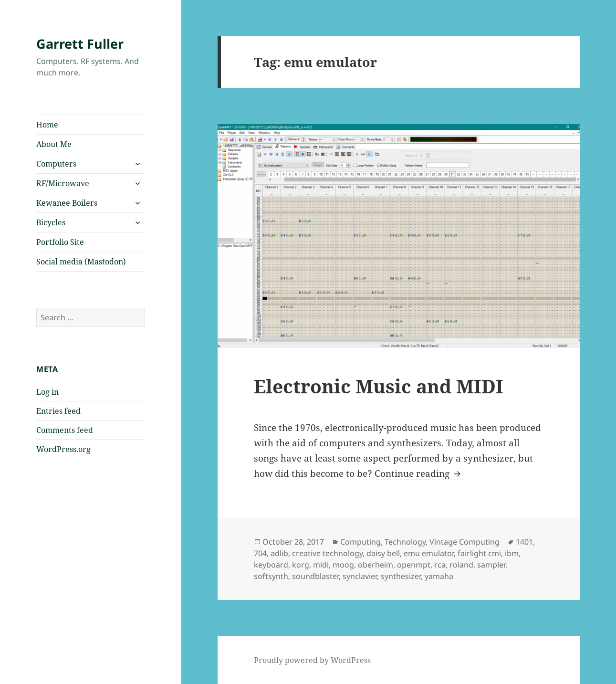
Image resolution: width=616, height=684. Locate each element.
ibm (512, 553)
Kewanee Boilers (67, 203)
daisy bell (383, 553)
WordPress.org (63, 449)
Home (47, 125)
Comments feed (65, 430)
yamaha (439, 576)
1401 (524, 542)
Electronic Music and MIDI (379, 386)
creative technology (327, 553)
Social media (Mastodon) (81, 262)
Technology (405, 542)
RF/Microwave (63, 183)
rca (440, 565)
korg (301, 565)
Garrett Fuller (80, 44)
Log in (47, 392)
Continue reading (419, 474)
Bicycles (51, 222)
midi (321, 565)
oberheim (376, 565)
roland (461, 565)
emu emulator (429, 553)
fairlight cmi (479, 553)
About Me (54, 144)
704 (260, 553)
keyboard (271, 565)
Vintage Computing (465, 542)
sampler (491, 565)
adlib (279, 553)
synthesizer (401, 576)
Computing (360, 542)
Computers (56, 164)
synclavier (360, 576)
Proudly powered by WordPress (312, 660)
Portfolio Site (60, 242)
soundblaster (315, 576)
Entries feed (58, 411)
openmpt (414, 565)
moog (343, 565)
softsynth (271, 576)
